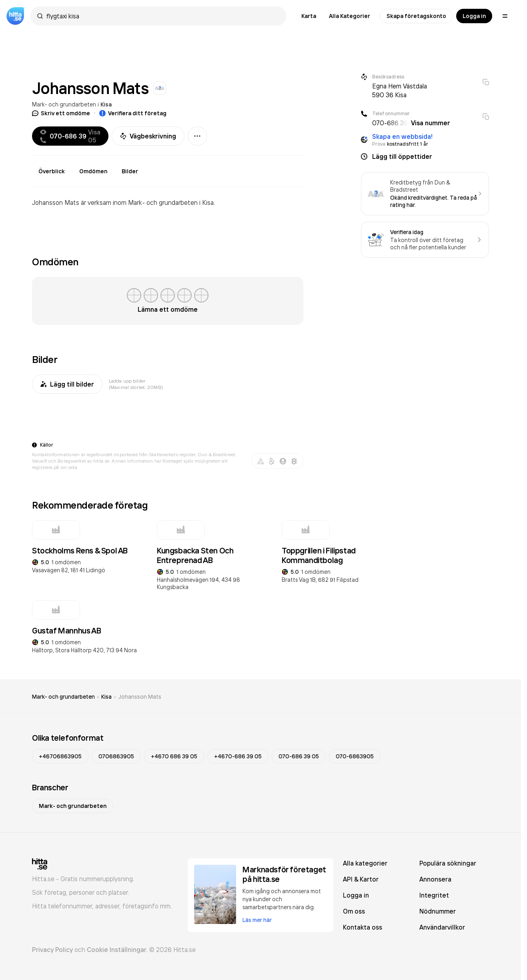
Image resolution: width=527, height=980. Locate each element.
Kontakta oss (363, 927)
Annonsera (435, 879)
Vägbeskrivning (148, 136)
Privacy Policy (52, 950)
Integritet (434, 895)
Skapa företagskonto (416, 16)
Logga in (474, 16)
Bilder (130, 171)
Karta (309, 16)
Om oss (354, 911)
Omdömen (93, 171)
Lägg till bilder (67, 384)
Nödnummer (438, 911)
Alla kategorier (365, 863)
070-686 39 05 (299, 756)
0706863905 (116, 756)
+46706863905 (60, 756)
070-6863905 (355, 756)
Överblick (52, 171)
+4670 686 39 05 (174, 756)
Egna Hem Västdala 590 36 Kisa (400, 90)
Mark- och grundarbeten (64, 104)
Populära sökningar (448, 863)
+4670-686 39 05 (238, 756)
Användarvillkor (442, 927)
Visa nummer (431, 123)
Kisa (106, 104)
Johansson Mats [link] (140, 697)
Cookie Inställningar (117, 950)
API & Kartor (361, 879)
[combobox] (162, 16)
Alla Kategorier (350, 16)
